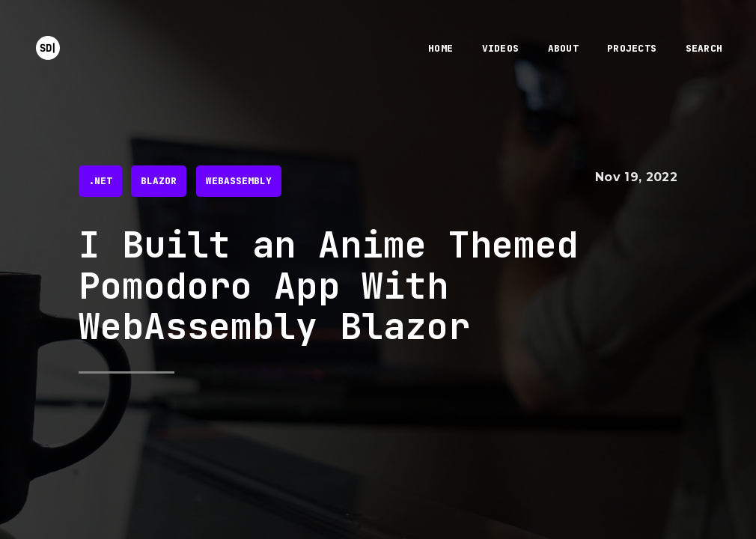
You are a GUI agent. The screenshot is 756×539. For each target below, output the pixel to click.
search (704, 48)
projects (632, 48)
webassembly (239, 181)
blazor (159, 181)
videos (501, 48)
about (563, 48)
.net (100, 181)
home (441, 48)
